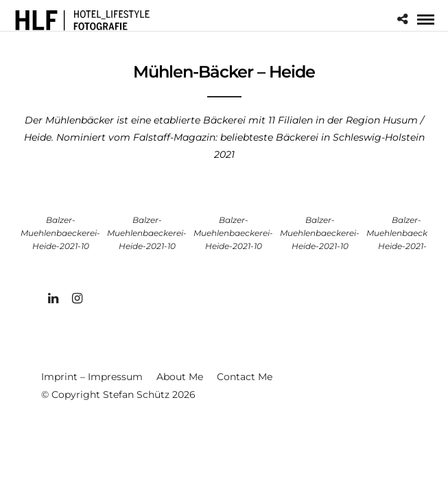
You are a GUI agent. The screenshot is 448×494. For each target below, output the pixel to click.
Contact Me (245, 377)
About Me (180, 377)
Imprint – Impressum (92, 377)
